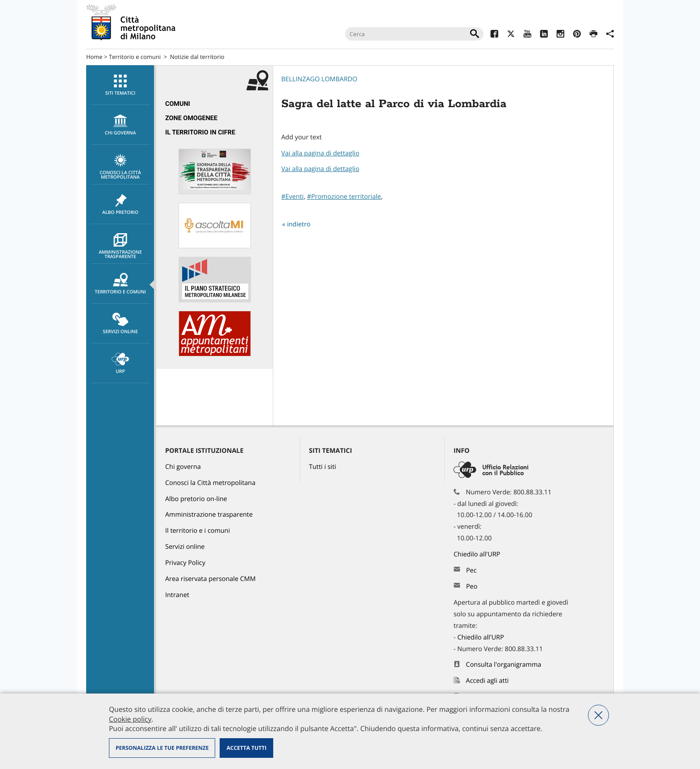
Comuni (178, 104)
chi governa (120, 125)
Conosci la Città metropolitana (120, 167)
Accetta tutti (246, 748)
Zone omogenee (191, 118)
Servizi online (120, 324)
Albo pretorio (120, 205)
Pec (471, 570)
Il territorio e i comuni (198, 531)
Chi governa (183, 467)
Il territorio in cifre (200, 132)
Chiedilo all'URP (478, 554)
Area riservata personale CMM (210, 579)
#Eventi (292, 197)
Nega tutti (598, 715)
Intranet (177, 595)
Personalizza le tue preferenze (162, 748)
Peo (472, 587)
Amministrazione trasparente (120, 247)
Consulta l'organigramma (504, 665)
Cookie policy (130, 719)
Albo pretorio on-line (196, 499)
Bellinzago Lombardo (319, 79)
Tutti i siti (323, 467)
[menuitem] (120, 85)
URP (120, 364)
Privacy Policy (185, 563)
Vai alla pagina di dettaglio (320, 153)
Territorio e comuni (135, 57)
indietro (299, 224)
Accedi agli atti (487, 681)
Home (94, 57)
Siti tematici (120, 85)
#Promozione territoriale (344, 197)
